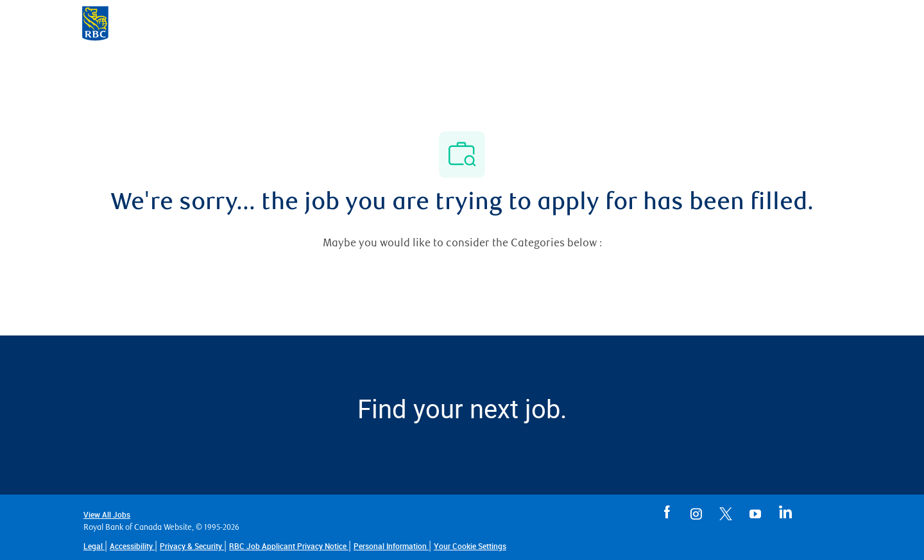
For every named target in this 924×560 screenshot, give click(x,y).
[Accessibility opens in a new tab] (132, 546)
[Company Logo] (95, 22)
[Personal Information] (391, 546)
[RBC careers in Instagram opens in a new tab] (696, 511)
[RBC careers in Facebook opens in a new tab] (667, 511)
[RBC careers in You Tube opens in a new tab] (755, 511)
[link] (470, 546)
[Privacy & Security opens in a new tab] (192, 546)
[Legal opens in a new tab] (94, 546)
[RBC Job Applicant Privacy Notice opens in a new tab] (289, 546)
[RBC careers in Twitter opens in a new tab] (726, 511)
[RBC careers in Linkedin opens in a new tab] (785, 511)
